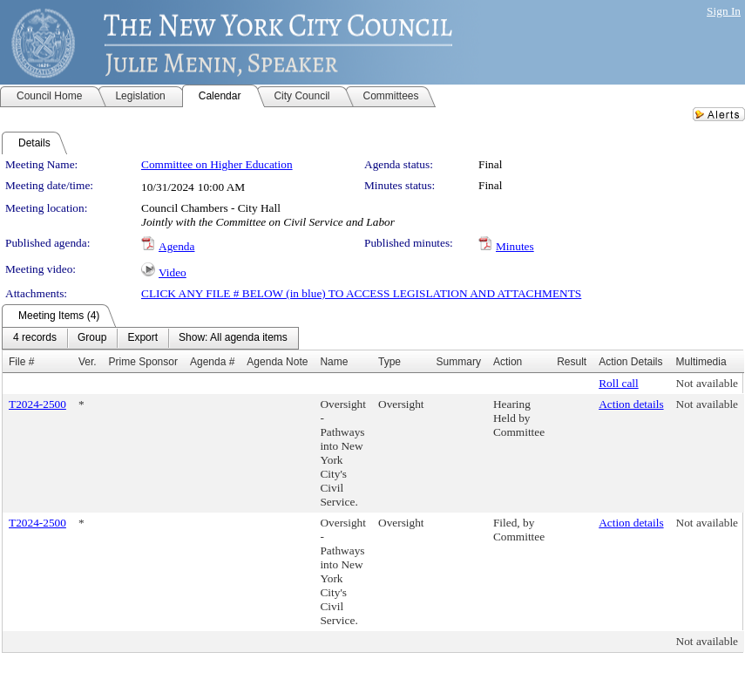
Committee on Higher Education (217, 164)
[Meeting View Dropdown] (233, 338)
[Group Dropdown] (92, 338)
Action (508, 362)
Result (572, 362)
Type (389, 362)
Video (173, 272)
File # (21, 362)
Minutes (515, 246)
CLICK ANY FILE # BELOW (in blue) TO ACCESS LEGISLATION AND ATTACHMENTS (361, 293)
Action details (631, 404)
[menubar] (150, 338)
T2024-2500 (37, 404)
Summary (459, 362)
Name (334, 362)
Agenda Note (277, 362)
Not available (707, 383)
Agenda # (212, 362)
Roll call (619, 383)
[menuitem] (35, 338)
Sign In (724, 11)
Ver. (88, 362)
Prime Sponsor (143, 362)
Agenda (176, 246)
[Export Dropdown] (142, 338)
